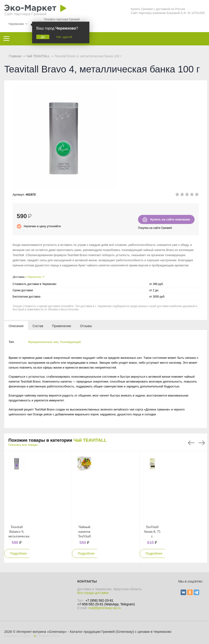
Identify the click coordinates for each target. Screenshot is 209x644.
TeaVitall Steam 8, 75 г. (152, 532)
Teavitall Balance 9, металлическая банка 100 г (19, 536)
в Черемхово (33, 277)
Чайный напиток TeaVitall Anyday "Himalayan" (85, 536)
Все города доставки (93, 593)
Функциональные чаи (43, 342)
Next (202, 443)
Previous (191, 443)
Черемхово (16, 24)
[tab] (16, 326)
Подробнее (19, 553)
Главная (15, 56)
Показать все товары (23, 445)
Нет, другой (64, 37)
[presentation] (16, 326)
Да (43, 37)
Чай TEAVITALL (90, 440)
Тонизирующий (70, 342)
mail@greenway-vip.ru (104, 608)
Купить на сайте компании (170, 219)
